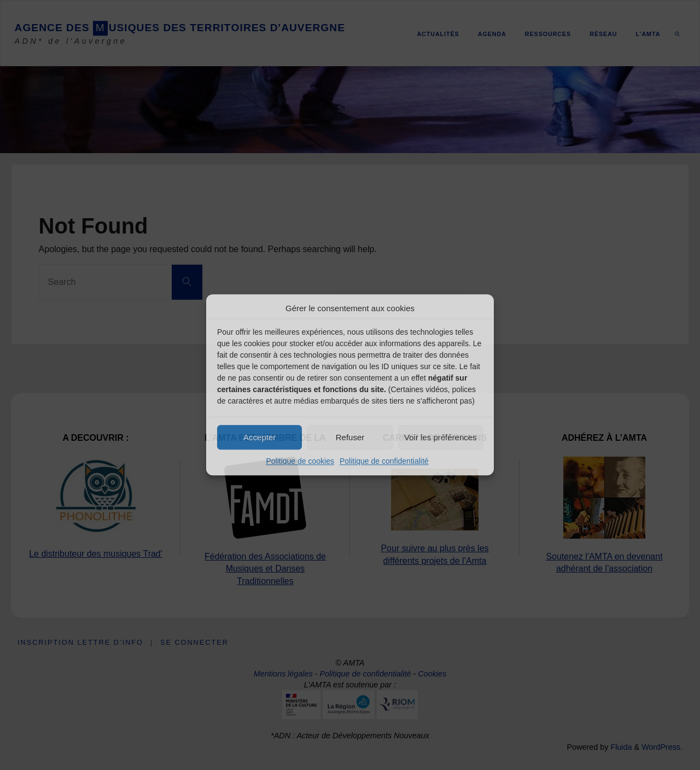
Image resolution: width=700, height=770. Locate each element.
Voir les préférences (441, 437)
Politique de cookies (300, 461)
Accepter (259, 437)
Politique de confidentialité (384, 461)
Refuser (350, 437)
